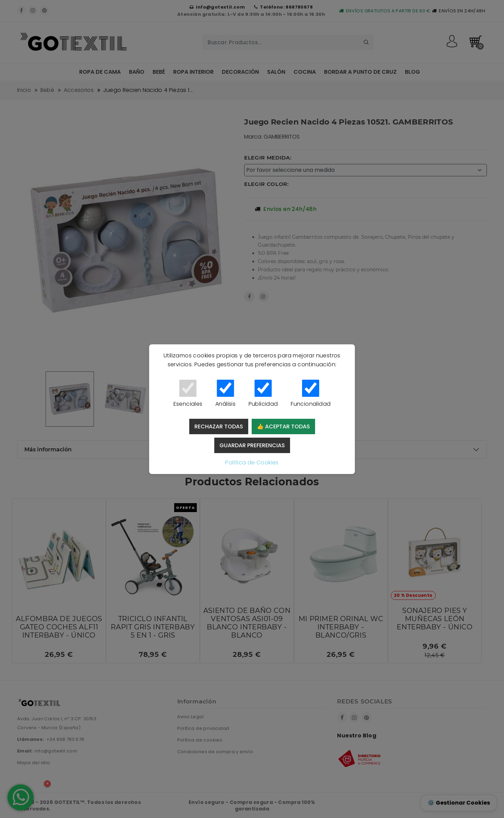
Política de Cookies (252, 463)
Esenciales (188, 394)
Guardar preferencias (252, 445)
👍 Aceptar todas (283, 426)
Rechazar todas (219, 426)
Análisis (225, 394)
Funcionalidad (311, 394)
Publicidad (263, 394)
